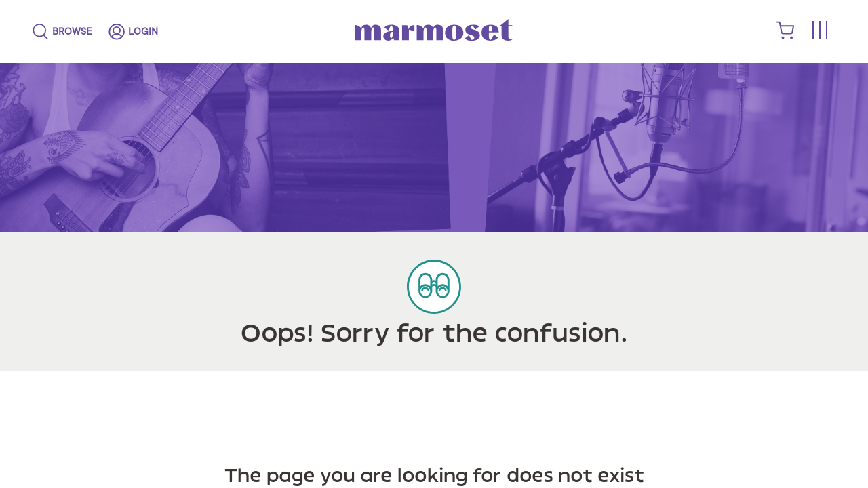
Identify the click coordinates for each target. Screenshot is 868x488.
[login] (133, 32)
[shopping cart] (786, 36)
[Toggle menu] (819, 31)
